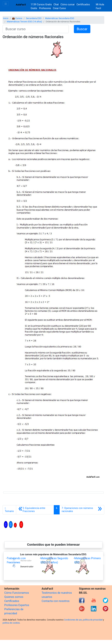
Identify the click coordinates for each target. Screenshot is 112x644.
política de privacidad (93, 620)
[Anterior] (35, 510)
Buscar (82, 29)
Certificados (12, 601)
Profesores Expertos (17, 605)
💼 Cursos (17, 18)
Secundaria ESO (34, 18)
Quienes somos (14, 597)
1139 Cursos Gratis (42, 5)
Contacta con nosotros (55, 601)
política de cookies (11, 623)
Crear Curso (59, 8)
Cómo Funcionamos (17, 593)
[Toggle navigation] (6, 4)
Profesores (45, 8)
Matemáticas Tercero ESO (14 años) (24, 22)
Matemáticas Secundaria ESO (60, 18)
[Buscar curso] (36, 29)
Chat (56, 5)
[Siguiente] (82, 510)
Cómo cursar (68, 5)
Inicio (6, 18)
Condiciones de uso (73, 620)
